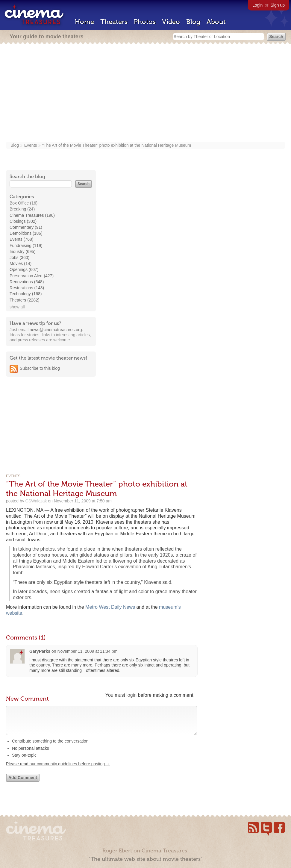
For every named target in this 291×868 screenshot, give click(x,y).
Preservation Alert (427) (32, 276)
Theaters (114, 22)
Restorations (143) (27, 288)
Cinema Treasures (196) (32, 215)
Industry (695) (22, 252)
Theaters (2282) (25, 300)
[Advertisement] (145, 93)
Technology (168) (26, 294)
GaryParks (40, 651)
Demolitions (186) (26, 233)
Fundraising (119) (26, 246)
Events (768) (21, 239)
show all (17, 307)
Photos (145, 22)
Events (31, 145)
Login (257, 5)
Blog (193, 22)
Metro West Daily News (110, 607)
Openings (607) (24, 269)
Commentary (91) (26, 227)
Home (84, 22)
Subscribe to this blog (40, 368)
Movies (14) (21, 263)
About (216, 22)
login (131, 695)
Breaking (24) (22, 209)
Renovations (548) (27, 282)
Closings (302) (23, 221)
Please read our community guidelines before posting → (58, 770)
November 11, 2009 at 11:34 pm (87, 651)
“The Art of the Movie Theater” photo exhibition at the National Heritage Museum (117, 145)
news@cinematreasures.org (56, 330)
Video (171, 22)
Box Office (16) (24, 203)
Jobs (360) (19, 257)
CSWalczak (36, 501)
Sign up (278, 5)
